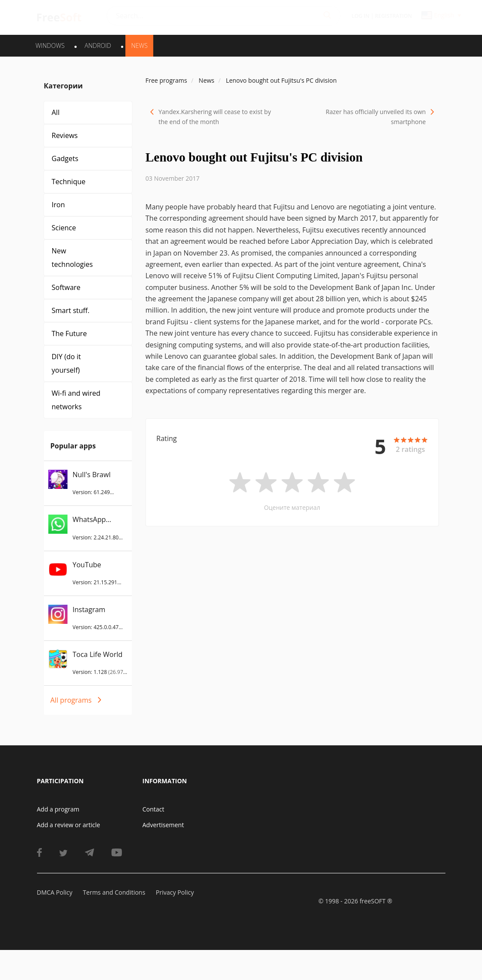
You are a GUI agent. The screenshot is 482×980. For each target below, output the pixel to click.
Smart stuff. (71, 310)
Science (64, 228)
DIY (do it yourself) (66, 363)
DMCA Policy (55, 892)
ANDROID (98, 45)
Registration (393, 16)
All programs (71, 700)
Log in (361, 16)
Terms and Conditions (114, 892)
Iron (58, 205)
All (56, 112)
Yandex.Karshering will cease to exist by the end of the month (215, 117)
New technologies (72, 258)
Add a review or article (69, 825)
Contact (153, 809)
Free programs (166, 80)
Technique (69, 182)
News (139, 45)
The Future (69, 333)
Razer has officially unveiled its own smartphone (376, 117)
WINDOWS (50, 45)
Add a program (58, 809)
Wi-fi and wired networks (76, 400)
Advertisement (163, 825)
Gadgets (65, 158)
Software (66, 287)
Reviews (65, 135)
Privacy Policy (175, 892)
